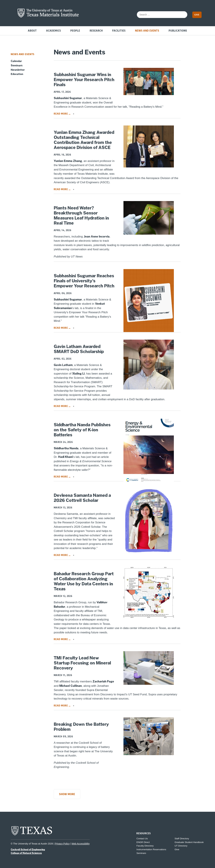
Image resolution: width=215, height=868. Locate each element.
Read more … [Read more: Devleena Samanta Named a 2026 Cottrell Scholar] (62, 555)
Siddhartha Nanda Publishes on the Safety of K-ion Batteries (82, 430)
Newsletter (18, 70)
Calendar (16, 61)
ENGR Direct (143, 842)
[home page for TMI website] (48, 17)
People (75, 30)
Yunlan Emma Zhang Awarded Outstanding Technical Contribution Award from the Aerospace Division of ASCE (84, 140)
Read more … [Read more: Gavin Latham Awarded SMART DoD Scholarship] (62, 406)
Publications (178, 30)
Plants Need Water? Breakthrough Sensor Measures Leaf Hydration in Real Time (81, 215)
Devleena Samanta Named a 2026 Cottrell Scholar (82, 498)
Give (197, 15)
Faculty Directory (145, 846)
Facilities (119, 30)
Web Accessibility (81, 844)
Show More (67, 794)
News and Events (147, 30)
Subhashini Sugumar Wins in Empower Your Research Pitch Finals (84, 80)
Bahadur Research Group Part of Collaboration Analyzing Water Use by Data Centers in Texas (84, 581)
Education (17, 74)
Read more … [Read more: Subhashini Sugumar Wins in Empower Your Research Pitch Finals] (62, 114)
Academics (54, 30)
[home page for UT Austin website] (32, 835)
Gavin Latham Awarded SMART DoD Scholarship (79, 349)
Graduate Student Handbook (189, 842)
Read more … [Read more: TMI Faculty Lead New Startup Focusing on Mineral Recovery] (62, 706)
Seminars (17, 65)
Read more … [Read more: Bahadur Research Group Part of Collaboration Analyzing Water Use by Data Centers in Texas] (62, 639)
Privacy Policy (62, 844)
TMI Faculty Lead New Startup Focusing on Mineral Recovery (82, 663)
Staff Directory (182, 839)
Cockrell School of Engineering (28, 850)
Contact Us (142, 839)
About (32, 30)
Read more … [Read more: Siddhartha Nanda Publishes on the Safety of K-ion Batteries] (62, 477)
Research (96, 30)
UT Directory (181, 846)
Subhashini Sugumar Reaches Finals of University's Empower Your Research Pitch (84, 281)
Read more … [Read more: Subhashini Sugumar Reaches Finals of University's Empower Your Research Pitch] (62, 328)
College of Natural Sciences (26, 853)
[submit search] (183, 15)
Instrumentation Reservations (151, 849)
